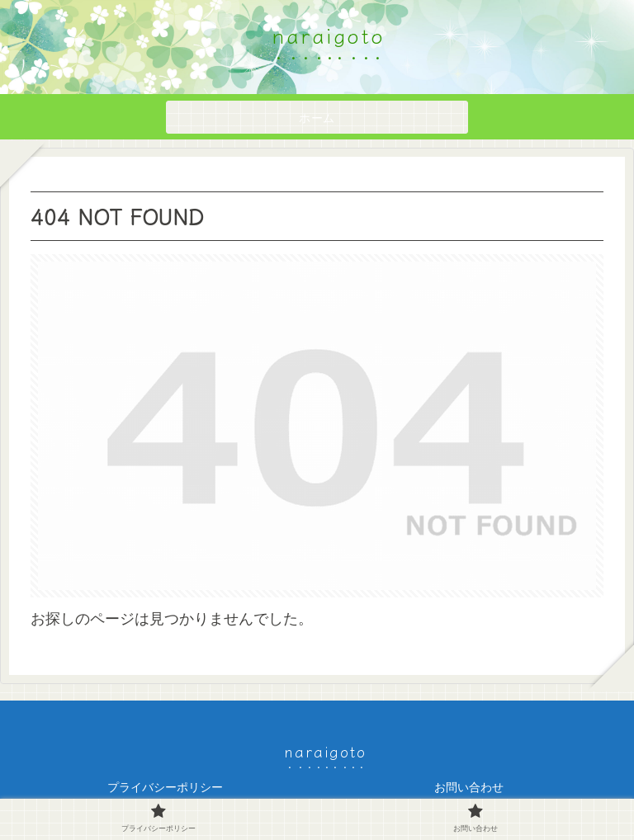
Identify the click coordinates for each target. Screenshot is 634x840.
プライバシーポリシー (165, 787)
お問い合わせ (469, 787)
